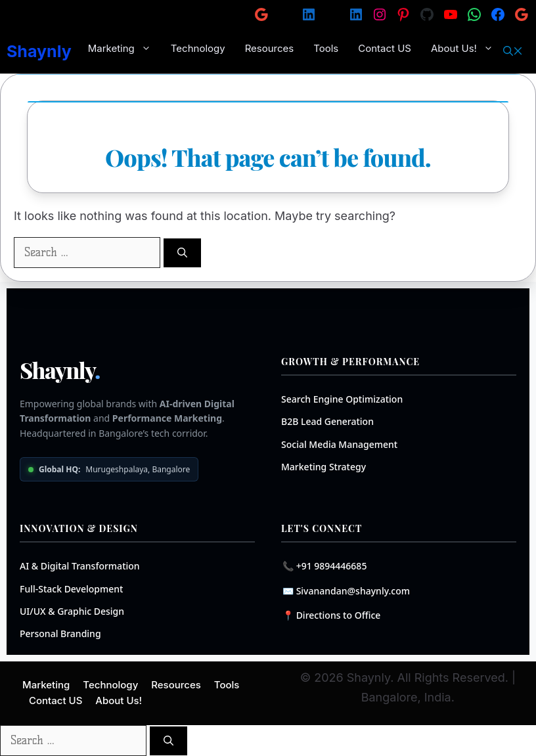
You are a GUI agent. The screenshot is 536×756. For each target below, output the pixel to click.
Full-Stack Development (72, 589)
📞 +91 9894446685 (324, 566)
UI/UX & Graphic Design (72, 611)
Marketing (124, 49)
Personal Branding (60, 634)
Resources (270, 48)
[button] (513, 51)
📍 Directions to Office (331, 615)
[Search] (182, 253)
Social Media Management (339, 444)
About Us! (467, 49)
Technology (198, 48)
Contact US (385, 48)
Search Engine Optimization (342, 399)
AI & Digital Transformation (80, 566)
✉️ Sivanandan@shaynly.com (346, 591)
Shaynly (39, 51)
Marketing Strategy (324, 467)
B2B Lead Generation (327, 421)
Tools (326, 48)
